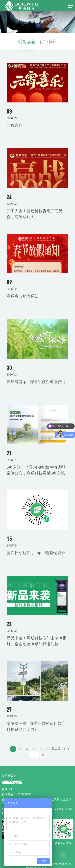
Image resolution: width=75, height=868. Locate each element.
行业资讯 (45, 38)
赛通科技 (15, 5)
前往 (66, 738)
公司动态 (30, 38)
